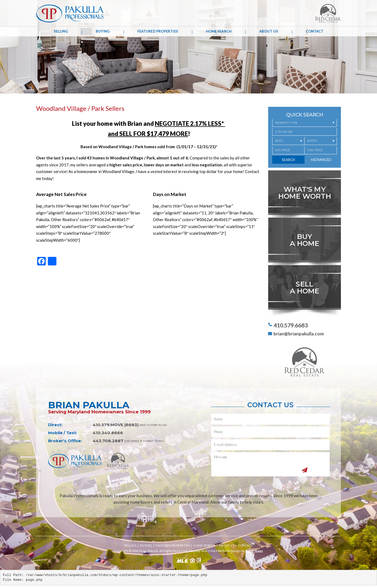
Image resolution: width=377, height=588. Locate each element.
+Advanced (321, 160)
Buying (103, 31)
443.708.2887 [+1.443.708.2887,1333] (108, 441)
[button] (305, 132)
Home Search (219, 31)
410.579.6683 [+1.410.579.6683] (291, 325)
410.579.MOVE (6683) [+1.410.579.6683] (116, 425)
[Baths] (321, 141)
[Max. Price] (321, 150)
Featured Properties (158, 31)
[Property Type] (305, 123)
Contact (315, 31)
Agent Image (254, 551)
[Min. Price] (288, 150)
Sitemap (194, 551)
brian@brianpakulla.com (299, 334)
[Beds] (288, 141)
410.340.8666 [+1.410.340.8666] (108, 433)
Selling (61, 31)
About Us (269, 31)
